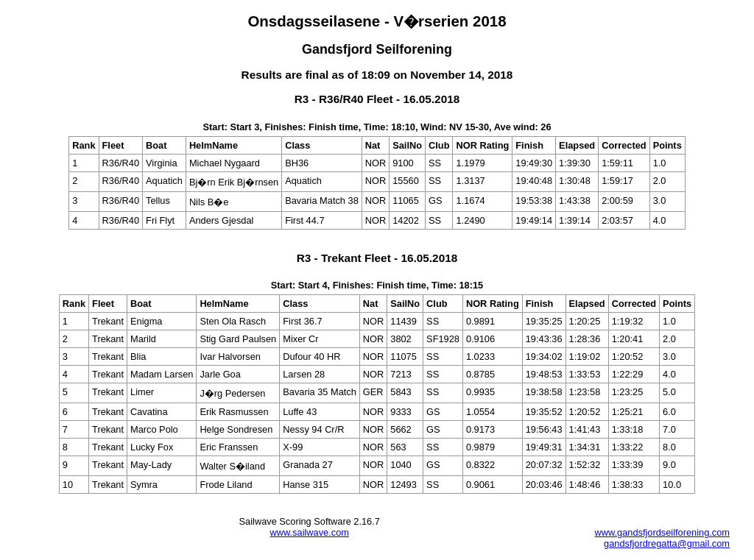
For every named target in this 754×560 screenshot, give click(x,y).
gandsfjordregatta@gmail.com (667, 543)
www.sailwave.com (310, 532)
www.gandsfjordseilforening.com (662, 532)
